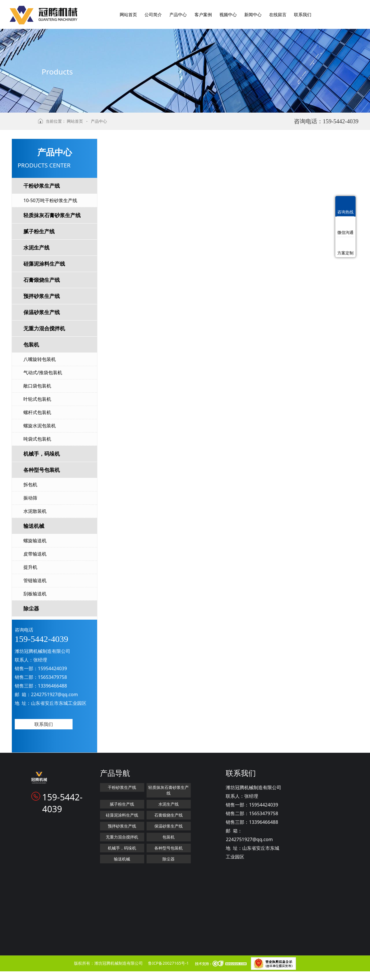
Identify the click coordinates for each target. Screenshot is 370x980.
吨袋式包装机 (37, 439)
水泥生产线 (36, 247)
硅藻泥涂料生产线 (44, 264)
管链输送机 (35, 580)
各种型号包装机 (42, 470)
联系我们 (44, 724)
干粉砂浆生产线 (42, 186)
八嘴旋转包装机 (40, 359)
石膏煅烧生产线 (42, 280)
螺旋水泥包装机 (40, 426)
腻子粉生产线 (39, 231)
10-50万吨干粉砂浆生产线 (50, 200)
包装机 (31, 344)
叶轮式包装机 (37, 399)
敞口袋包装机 (37, 386)
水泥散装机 (35, 511)
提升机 (30, 567)
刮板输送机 (35, 594)
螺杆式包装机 (37, 412)
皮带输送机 (35, 554)
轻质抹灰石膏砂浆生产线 (52, 215)
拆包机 (30, 485)
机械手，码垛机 (42, 454)
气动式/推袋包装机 (43, 372)
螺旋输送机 (35, 541)
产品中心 (99, 121)
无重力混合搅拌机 (44, 328)
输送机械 (34, 526)
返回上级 (23, 124)
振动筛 (30, 498)
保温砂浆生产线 (42, 312)
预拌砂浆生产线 (42, 296)
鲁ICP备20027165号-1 (168, 963)
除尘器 (31, 608)
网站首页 (75, 121)
